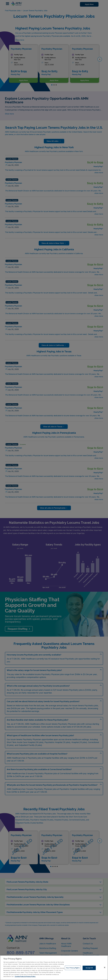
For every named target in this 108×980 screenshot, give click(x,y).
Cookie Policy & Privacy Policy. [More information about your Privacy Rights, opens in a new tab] (25, 976)
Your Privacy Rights (73, 968)
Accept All (89, 968)
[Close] (105, 967)
